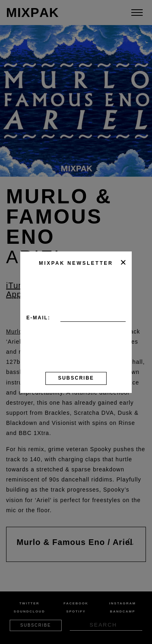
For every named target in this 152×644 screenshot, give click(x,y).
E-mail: (38, 318)
